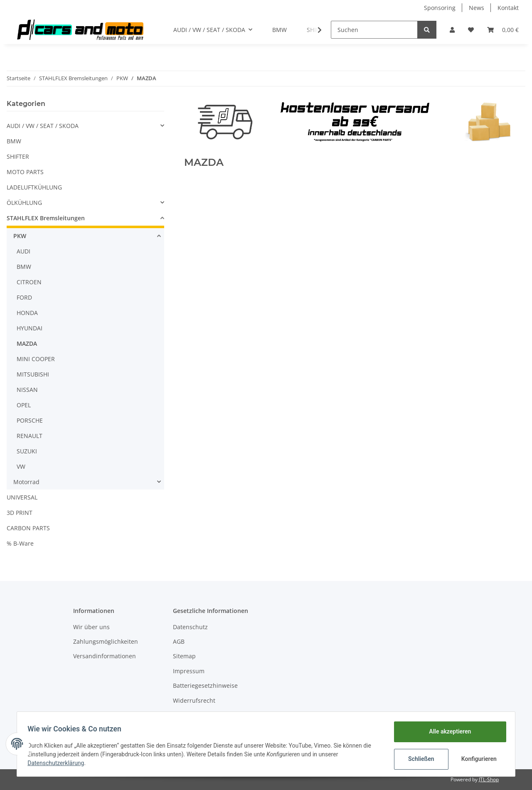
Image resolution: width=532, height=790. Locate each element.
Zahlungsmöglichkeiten (106, 641)
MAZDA (27, 343)
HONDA (27, 313)
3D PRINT (20, 513)
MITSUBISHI (33, 374)
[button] (452, 30)
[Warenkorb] (503, 30)
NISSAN (27, 390)
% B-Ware (20, 543)
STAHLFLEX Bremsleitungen (46, 218)
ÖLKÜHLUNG (24, 203)
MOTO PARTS (25, 172)
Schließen (418, 759)
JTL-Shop (489, 779)
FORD (24, 297)
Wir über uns (91, 627)
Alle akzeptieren (447, 731)
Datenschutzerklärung (59, 763)
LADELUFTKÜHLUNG (34, 187)
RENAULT (30, 436)
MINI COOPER (36, 359)
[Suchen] (374, 30)
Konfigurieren (477, 759)
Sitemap (184, 656)
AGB (179, 641)
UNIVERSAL (22, 497)
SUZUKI (27, 451)
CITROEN (29, 282)
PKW (20, 236)
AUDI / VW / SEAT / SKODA (43, 126)
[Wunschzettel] (471, 30)
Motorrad (26, 482)
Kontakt (508, 8)
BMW (14, 141)
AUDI (23, 251)
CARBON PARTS (28, 528)
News (477, 8)
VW (21, 466)
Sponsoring (440, 8)
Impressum (189, 671)
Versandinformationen (105, 656)
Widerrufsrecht (194, 700)
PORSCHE (30, 420)
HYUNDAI (30, 328)
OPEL (24, 405)
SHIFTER (18, 156)
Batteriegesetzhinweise (205, 685)
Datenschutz (190, 627)
